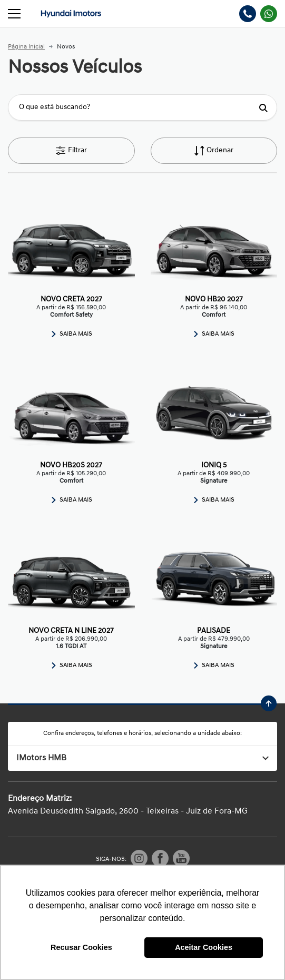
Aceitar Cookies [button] (204, 947)
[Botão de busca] (263, 108)
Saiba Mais (76, 334)
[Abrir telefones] (248, 14)
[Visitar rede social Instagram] (139, 859)
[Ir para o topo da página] (269, 703)
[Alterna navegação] (15, 14)
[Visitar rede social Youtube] (181, 859)
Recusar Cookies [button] (81, 947)
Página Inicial (26, 47)
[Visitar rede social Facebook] (160, 859)
